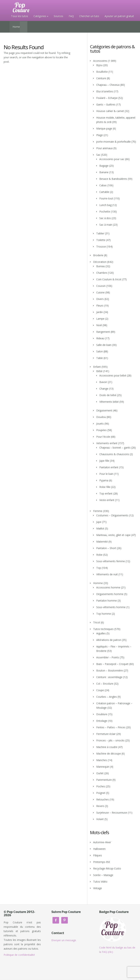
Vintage (98, 888)
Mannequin (103, 767)
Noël (99, 325)
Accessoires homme (108, 587)
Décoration (100, 262)
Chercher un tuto (89, 16)
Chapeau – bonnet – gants (115, 448)
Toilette (101, 240)
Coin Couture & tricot (109, 279)
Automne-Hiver (102, 842)
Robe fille (105, 487)
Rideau (100, 338)
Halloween (99, 849)
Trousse (101, 247)
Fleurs (100, 306)
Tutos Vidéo (100, 882)
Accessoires (100, 61)
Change (104, 389)
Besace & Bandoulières (113, 179)
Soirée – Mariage (103, 875)
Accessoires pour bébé (113, 375)
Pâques (98, 855)
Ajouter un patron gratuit (119, 16)
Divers (100, 299)
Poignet (101, 793)
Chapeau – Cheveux (108, 85)
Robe (99, 555)
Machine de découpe (109, 754)
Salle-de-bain (104, 345)
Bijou (99, 65)
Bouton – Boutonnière (110, 670)
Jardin (100, 312)
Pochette (105, 212)
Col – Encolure (105, 684)
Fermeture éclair (106, 734)
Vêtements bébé (109, 402)
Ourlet (100, 773)
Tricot (97, 622)
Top (99, 568)
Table (100, 358)
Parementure (104, 780)
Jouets (100, 424)
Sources (59, 16)
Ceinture (101, 78)
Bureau (101, 266)
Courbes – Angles (107, 697)
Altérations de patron (109, 640)
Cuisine (100, 292)
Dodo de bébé (108, 395)
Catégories (40, 16)
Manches (102, 760)
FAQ (71, 16)
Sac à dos (105, 218)
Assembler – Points (108, 657)
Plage (100, 135)
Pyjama (104, 480)
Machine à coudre (107, 747)
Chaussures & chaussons (114, 454)
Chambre (102, 273)
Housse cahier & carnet (110, 111)
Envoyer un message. (64, 940)
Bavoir (103, 382)
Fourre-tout (106, 198)
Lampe (100, 319)
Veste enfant (107, 500)
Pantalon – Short (106, 548)
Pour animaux (104, 148)
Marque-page (104, 128)
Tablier (100, 233)
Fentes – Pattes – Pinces (111, 727)
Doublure (102, 714)
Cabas (103, 185)
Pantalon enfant (109, 467)
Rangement (103, 332)
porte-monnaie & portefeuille (113, 142)
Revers (100, 806)
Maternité (102, 542)
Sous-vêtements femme (111, 561)
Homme (98, 583)
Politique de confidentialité (19, 955)
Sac (98, 155)
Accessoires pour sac (112, 159)
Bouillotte (102, 72)
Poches (101, 786)
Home (16, 27)
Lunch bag (105, 205)
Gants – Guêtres (106, 104)
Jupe (99, 522)
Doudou (101, 417)
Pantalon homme (107, 601)
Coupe (100, 690)
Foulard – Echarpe (107, 98)
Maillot (100, 528)
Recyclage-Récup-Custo (107, 868)
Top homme (104, 614)
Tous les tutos (20, 16)
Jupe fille (104, 461)
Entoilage (102, 721)
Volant (100, 819)
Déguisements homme (110, 594)
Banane (104, 172)
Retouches (103, 799)
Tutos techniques (103, 629)
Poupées (101, 430)
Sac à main (106, 225)
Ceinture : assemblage (109, 677)
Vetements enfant (107, 443)
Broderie (98, 255)
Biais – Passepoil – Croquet (112, 664)
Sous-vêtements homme (111, 607)
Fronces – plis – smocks (110, 740)
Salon (100, 351)
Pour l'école (103, 437)
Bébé (99, 371)
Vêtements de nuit (107, 574)
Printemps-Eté (102, 862)
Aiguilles (101, 633)
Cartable (104, 192)
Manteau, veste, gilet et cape (113, 535)
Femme (98, 511)
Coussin (101, 286)
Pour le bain (106, 474)
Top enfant (106, 493)
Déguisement (104, 410)
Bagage (104, 166)
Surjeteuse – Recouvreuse (112, 813)
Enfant (97, 367)
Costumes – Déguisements (112, 515)
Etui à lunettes (105, 91)
